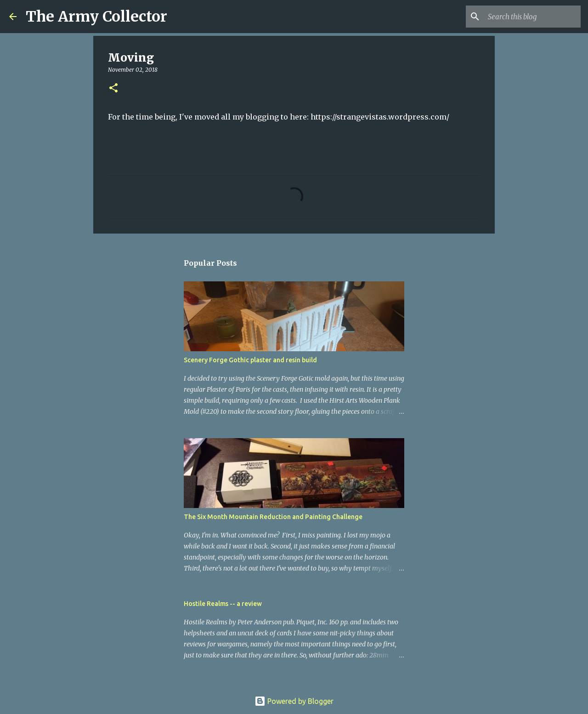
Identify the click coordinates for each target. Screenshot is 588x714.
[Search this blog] (532, 17)
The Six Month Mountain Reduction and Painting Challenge (273, 517)
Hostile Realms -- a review (223, 604)
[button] (113, 89)
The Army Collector (96, 17)
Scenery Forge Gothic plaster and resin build (250, 360)
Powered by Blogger (294, 701)
